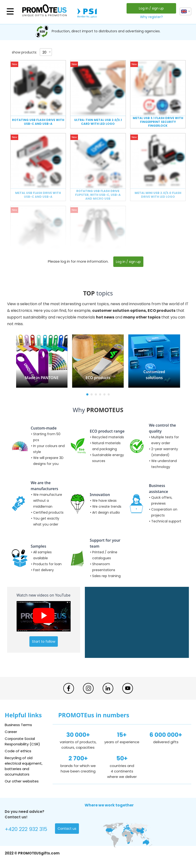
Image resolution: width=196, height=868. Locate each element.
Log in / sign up (151, 8)
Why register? (151, 17)
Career (11, 732)
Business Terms (18, 725)
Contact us (67, 829)
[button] (87, 394)
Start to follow (44, 641)
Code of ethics (18, 751)
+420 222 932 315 (26, 829)
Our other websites (22, 781)
